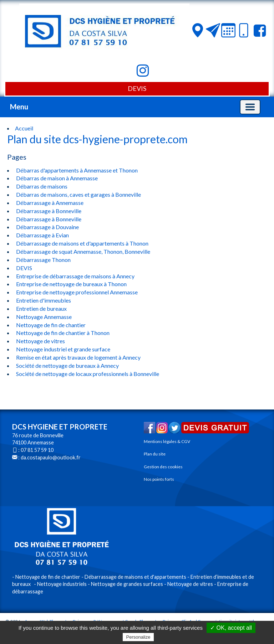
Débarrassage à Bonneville (48, 211)
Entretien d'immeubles (43, 300)
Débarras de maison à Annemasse (56, 178)
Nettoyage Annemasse (43, 317)
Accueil (24, 128)
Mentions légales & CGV (167, 441)
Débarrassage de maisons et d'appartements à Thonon (82, 243)
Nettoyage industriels (62, 584)
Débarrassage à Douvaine (47, 227)
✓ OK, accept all (231, 628)
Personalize (138, 637)
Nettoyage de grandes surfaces (127, 584)
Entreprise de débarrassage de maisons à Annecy (75, 276)
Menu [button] (19, 107)
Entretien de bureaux (41, 308)
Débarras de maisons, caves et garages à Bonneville (78, 194)
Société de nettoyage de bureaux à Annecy (67, 365)
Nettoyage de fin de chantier (50, 325)
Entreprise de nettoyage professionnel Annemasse (76, 292)
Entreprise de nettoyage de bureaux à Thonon (71, 284)
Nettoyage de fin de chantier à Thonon (62, 333)
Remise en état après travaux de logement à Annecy (78, 357)
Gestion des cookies (163, 467)
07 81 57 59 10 (37, 450)
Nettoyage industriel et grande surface (63, 349)
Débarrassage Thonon (43, 260)
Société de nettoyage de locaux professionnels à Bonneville (87, 374)
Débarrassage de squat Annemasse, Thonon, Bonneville (83, 251)
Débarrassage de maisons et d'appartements (135, 577)
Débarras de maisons (41, 186)
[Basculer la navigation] (250, 107)
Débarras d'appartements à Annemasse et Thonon (76, 170)
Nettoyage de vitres (40, 341)
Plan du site (155, 454)
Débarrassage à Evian (42, 235)
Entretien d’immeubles (216, 577)
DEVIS (137, 88)
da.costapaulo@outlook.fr (51, 457)
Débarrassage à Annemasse (49, 203)
